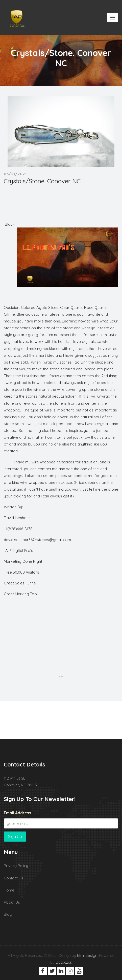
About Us (12, 902)
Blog (8, 914)
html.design (87, 955)
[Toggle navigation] (112, 18)
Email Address (17, 813)
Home (9, 890)
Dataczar (63, 962)
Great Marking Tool (21, 594)
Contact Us (14, 878)
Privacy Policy (16, 866)
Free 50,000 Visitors (21, 572)
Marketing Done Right (23, 561)
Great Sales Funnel (20, 583)
